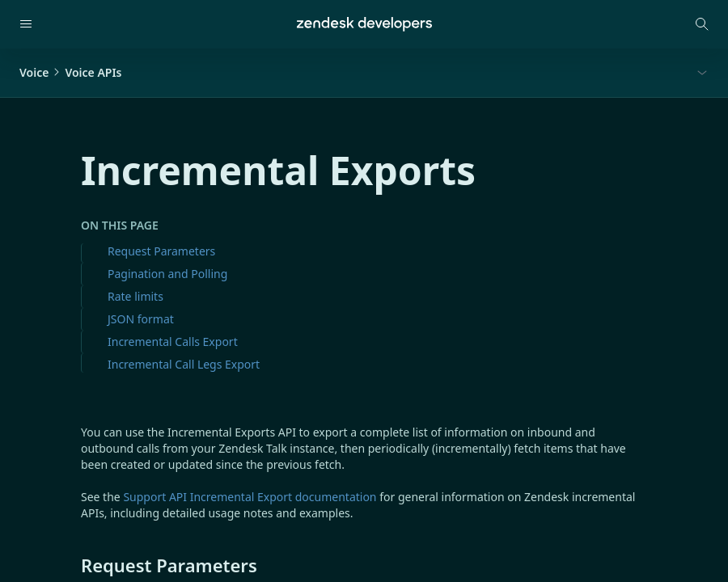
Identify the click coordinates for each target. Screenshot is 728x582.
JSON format (141, 319)
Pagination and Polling (167, 274)
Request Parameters (161, 251)
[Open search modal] (702, 24)
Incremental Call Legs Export (184, 364)
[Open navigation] (26, 24)
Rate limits (135, 296)
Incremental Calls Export (173, 342)
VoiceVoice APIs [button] (71, 72)
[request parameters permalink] (73, 565)
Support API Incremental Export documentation (250, 497)
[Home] (364, 24)
